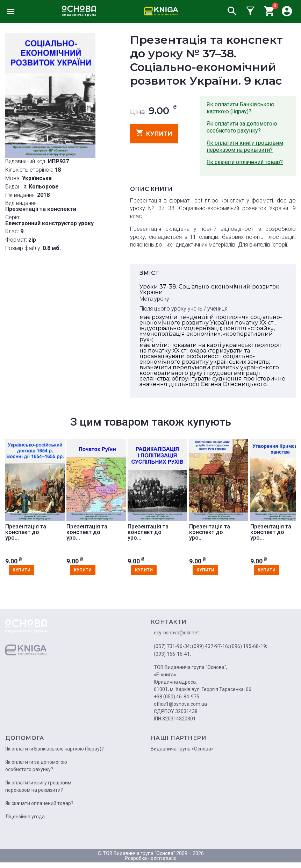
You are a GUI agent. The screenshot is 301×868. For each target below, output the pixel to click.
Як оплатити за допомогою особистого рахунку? (242, 127)
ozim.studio (164, 858)
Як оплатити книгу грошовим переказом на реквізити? (245, 146)
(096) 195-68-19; (249, 646)
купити (154, 133)
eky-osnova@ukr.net (176, 633)
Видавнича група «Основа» (182, 749)
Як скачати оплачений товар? (245, 162)
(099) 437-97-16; (210, 646)
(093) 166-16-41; (172, 654)
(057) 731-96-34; (172, 646)
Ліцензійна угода (25, 817)
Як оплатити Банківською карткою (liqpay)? (241, 108)
